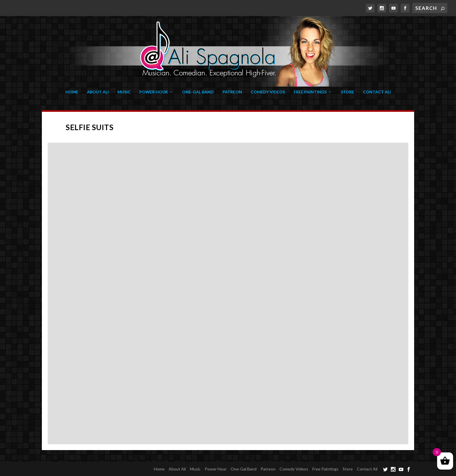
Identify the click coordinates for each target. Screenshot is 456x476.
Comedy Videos (268, 92)
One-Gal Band (198, 92)
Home (72, 92)
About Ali (98, 92)
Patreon (232, 92)
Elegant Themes (80, 468)
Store (348, 92)
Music (124, 92)
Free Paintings (310, 92)
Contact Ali (377, 92)
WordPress (131, 468)
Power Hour (154, 92)
